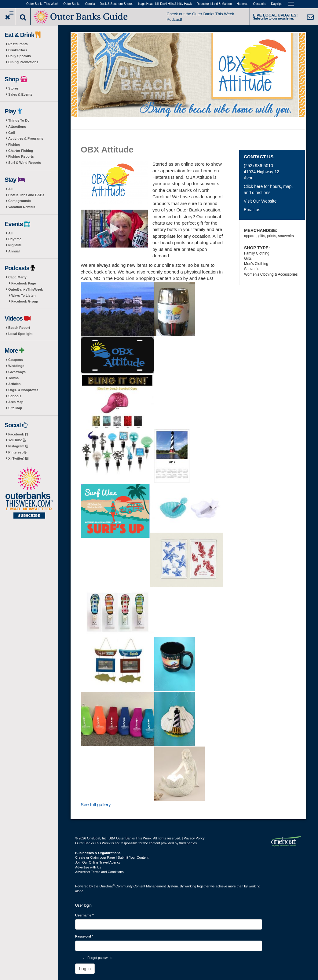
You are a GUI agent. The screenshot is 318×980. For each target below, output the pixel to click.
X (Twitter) (18, 458)
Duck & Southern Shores (117, 4)
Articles (14, 384)
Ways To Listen (23, 295)
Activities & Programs (26, 138)
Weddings (16, 366)
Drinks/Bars (18, 50)
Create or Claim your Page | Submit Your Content (112, 857)
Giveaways (17, 372)
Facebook (18, 434)
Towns (13, 378)
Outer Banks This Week (42, 4)
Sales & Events (20, 94)
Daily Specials (20, 56)
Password (84, 936)
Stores (13, 88)
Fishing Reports (21, 156)
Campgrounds (20, 201)
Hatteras (243, 4)
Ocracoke (260, 4)
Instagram (18, 446)
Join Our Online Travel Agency (98, 862)
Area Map (16, 402)
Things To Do (19, 120)
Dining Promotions (23, 62)
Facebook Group (25, 301)
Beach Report (19, 328)
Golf (12, 133)
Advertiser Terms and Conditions (99, 872)
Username (84, 915)
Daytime (15, 239)
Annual (14, 251)
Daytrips (277, 4)
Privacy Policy (194, 838)
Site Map (15, 408)
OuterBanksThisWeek (26, 289)
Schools (15, 396)
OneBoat (107, 886)
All (10, 189)
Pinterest (17, 452)
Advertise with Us (88, 867)
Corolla (90, 4)
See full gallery (96, 804)
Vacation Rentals (22, 207)
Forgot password (100, 958)
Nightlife (15, 245)
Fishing (14, 145)
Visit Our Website (260, 201)
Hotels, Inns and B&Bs (26, 195)
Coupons (16, 360)
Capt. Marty (17, 277)
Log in (85, 969)
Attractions (17, 127)
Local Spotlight (20, 334)
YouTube (17, 440)
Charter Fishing (21, 151)
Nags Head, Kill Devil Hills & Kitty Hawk (165, 4)
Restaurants (18, 44)
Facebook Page (24, 283)
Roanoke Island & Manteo (214, 4)
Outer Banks (72, 4)
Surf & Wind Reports (25, 163)
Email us (252, 210)
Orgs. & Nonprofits (23, 390)
